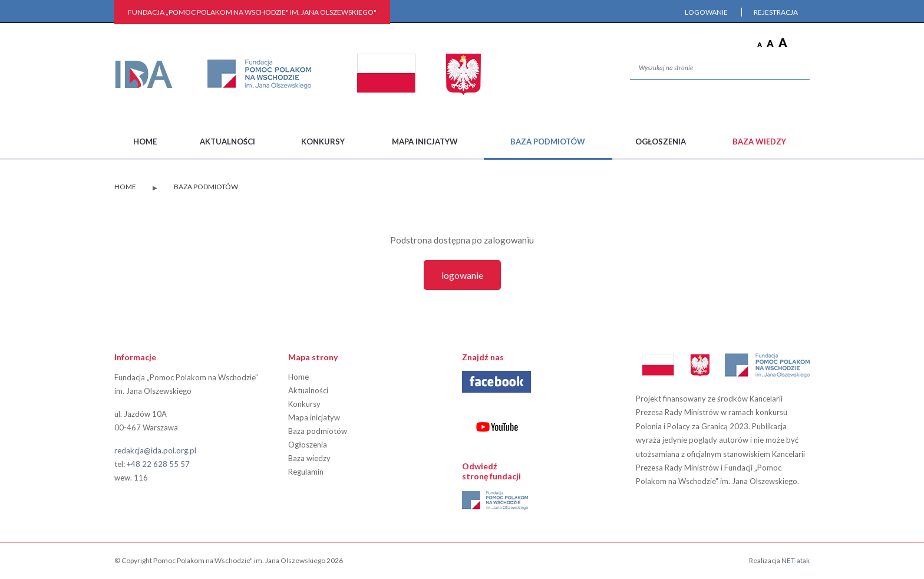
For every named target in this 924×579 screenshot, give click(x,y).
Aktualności (227, 142)
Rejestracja (776, 12)
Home (145, 142)
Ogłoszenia (661, 142)
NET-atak (796, 560)
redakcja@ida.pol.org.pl (155, 450)
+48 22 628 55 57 (158, 464)
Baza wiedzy (759, 142)
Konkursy (323, 142)
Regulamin (306, 472)
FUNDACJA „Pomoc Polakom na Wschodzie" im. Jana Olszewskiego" (252, 12)
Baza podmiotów (548, 142)
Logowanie (706, 12)
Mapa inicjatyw (425, 142)
